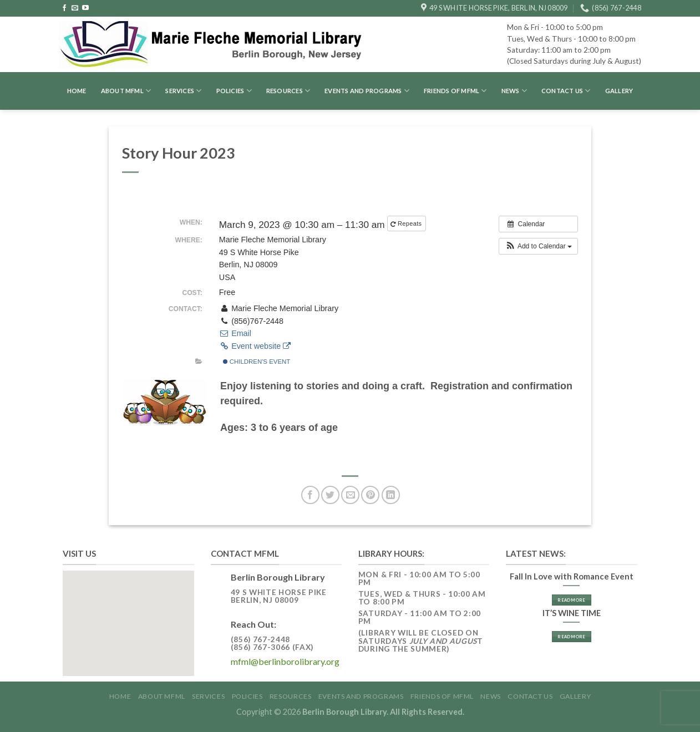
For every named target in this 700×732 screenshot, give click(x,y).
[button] (538, 246)
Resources (288, 91)
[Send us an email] (75, 8)
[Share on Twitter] (330, 495)
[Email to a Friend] (350, 495)
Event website (255, 346)
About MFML (126, 91)
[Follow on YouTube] (85, 8)
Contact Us (566, 91)
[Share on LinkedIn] (391, 495)
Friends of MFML (455, 91)
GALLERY (619, 91)
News (514, 91)
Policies (234, 91)
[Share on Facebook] (310, 495)
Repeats (407, 224)
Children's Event (257, 362)
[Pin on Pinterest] (370, 495)
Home (77, 91)
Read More (571, 600)
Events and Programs (367, 91)
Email (235, 333)
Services (183, 91)
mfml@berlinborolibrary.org (285, 661)
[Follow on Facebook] (64, 8)
